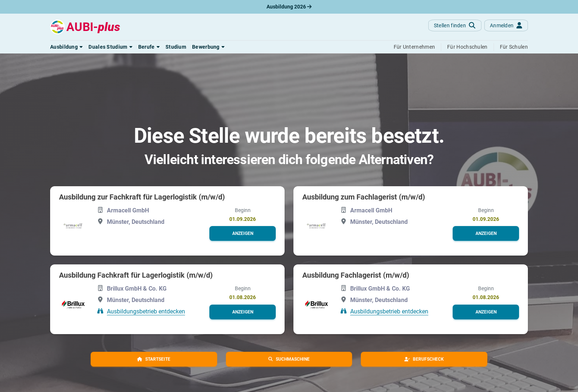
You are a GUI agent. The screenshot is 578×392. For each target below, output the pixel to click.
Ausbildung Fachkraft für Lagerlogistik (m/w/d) (136, 275)
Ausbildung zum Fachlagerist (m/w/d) (364, 197)
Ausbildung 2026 (289, 7)
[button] (66, 47)
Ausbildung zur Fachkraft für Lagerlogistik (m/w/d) (142, 197)
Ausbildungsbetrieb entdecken (146, 311)
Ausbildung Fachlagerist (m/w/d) (356, 275)
